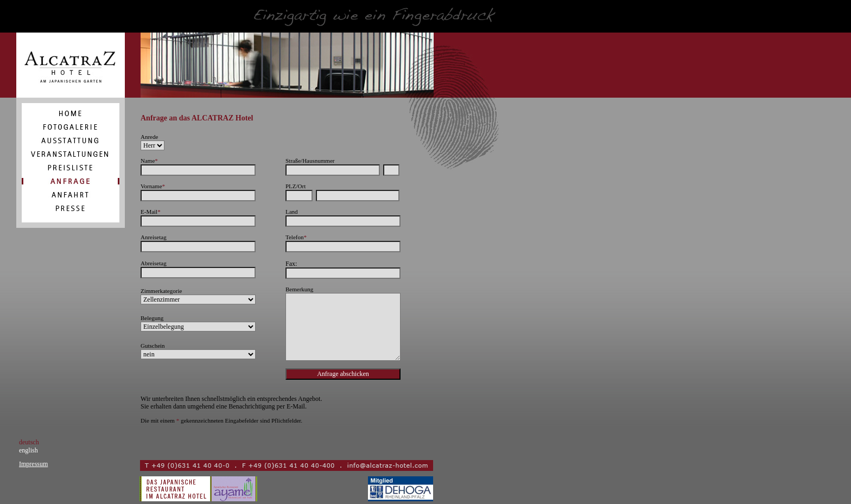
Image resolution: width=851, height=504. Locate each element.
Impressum (33, 464)
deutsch (29, 442)
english (28, 450)
